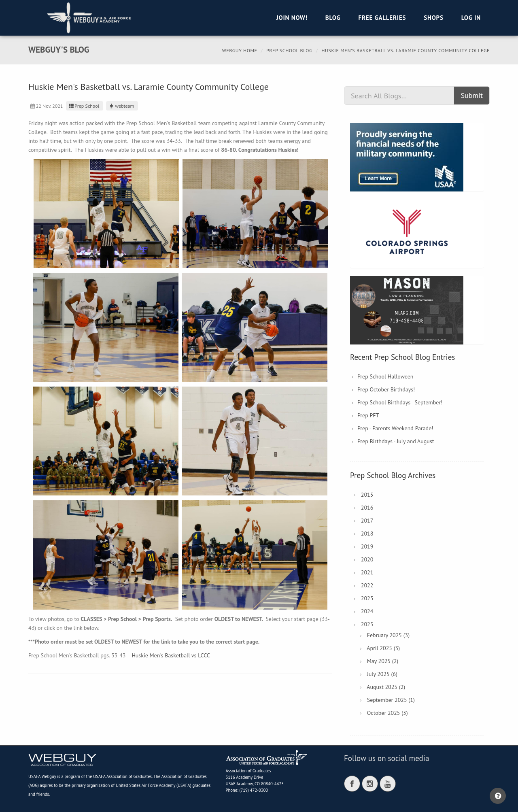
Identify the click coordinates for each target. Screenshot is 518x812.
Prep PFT (368, 415)
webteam (121, 106)
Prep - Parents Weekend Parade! (395, 428)
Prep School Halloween (385, 376)
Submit (472, 95)
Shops (433, 18)
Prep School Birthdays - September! (400, 402)
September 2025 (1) (391, 700)
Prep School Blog (289, 50)
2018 (367, 534)
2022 (367, 585)
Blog (333, 18)
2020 (367, 559)
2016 (367, 508)
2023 (367, 598)
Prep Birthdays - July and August (396, 441)
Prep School (84, 106)
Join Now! (292, 18)
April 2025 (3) (383, 648)
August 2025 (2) (386, 687)
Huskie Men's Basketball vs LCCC (171, 655)
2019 (367, 546)
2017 (367, 521)
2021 (367, 572)
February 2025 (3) (388, 635)
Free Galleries (382, 18)
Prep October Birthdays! (386, 389)
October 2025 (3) (387, 713)
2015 (367, 495)
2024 (367, 611)
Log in (471, 18)
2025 (367, 624)
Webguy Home (240, 50)
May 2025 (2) (383, 661)
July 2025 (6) (382, 674)
